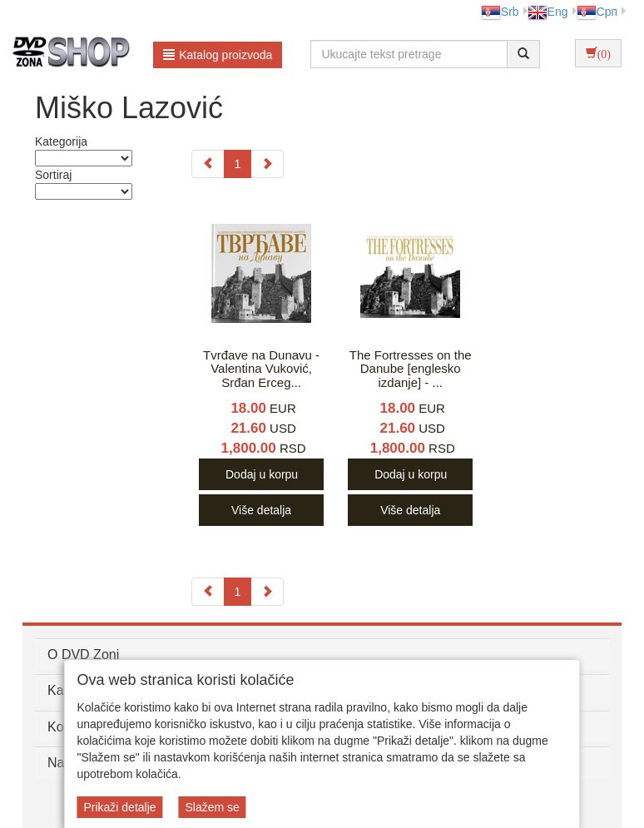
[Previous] (208, 164)
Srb (500, 12)
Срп (597, 12)
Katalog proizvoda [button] (218, 55)
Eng (548, 12)
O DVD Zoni (83, 654)
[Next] (267, 164)
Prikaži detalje (119, 807)
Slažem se (212, 807)
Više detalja (261, 510)
